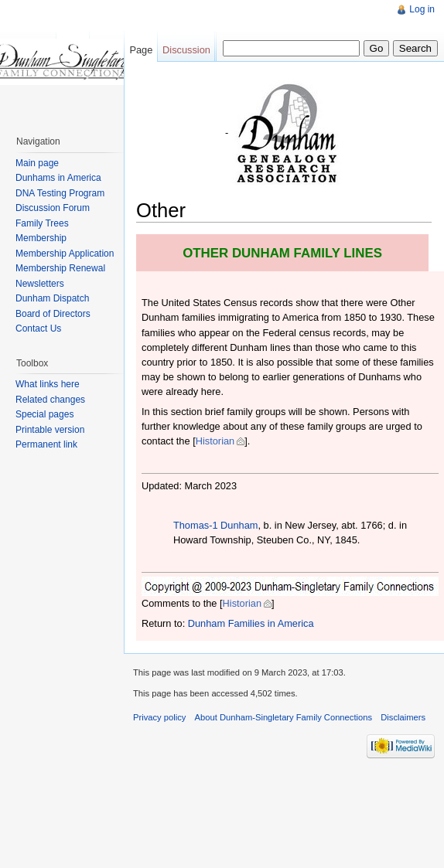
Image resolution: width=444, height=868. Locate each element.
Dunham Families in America (251, 623)
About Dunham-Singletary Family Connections (283, 717)
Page (141, 50)
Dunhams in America (58, 178)
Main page (37, 163)
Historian (215, 441)
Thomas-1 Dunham (216, 525)
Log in (422, 9)
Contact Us (38, 328)
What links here (48, 384)
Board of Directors (53, 314)
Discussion (186, 50)
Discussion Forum (53, 208)
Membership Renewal (60, 268)
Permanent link (46, 444)
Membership (41, 238)
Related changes (50, 400)
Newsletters (40, 284)
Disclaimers (403, 717)
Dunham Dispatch (52, 298)
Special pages (44, 414)
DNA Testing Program (60, 193)
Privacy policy (159, 717)
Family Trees (42, 223)
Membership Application (65, 254)
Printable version (50, 430)
